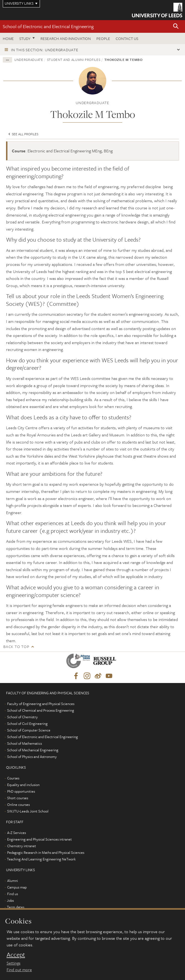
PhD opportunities (21, 791)
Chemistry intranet (22, 846)
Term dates (16, 907)
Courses (13, 778)
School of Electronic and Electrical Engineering (48, 26)
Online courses (18, 804)
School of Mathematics (25, 743)
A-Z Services (17, 833)
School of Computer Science (29, 730)
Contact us (127, 38)
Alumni (13, 881)
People (103, 38)
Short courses (18, 798)
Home (8, 38)
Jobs (10, 900)
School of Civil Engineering (27, 723)
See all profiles (23, 134)
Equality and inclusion (23, 785)
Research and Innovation (66, 38)
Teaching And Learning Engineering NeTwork (41, 859)
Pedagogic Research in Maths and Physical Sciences (46, 852)
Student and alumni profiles (74, 60)
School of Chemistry (22, 717)
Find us (13, 894)
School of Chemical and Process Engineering (41, 710)
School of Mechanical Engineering (33, 750)
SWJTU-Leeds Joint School (28, 811)
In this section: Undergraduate (45, 50)
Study (25, 38)
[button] (176, 27)
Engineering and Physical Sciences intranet (40, 839)
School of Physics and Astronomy (32, 757)
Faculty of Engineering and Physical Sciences (41, 704)
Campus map (17, 887)
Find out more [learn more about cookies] (19, 970)
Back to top (16, 646)
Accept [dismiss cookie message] (16, 955)
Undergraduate (29, 60)
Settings (13, 963)
